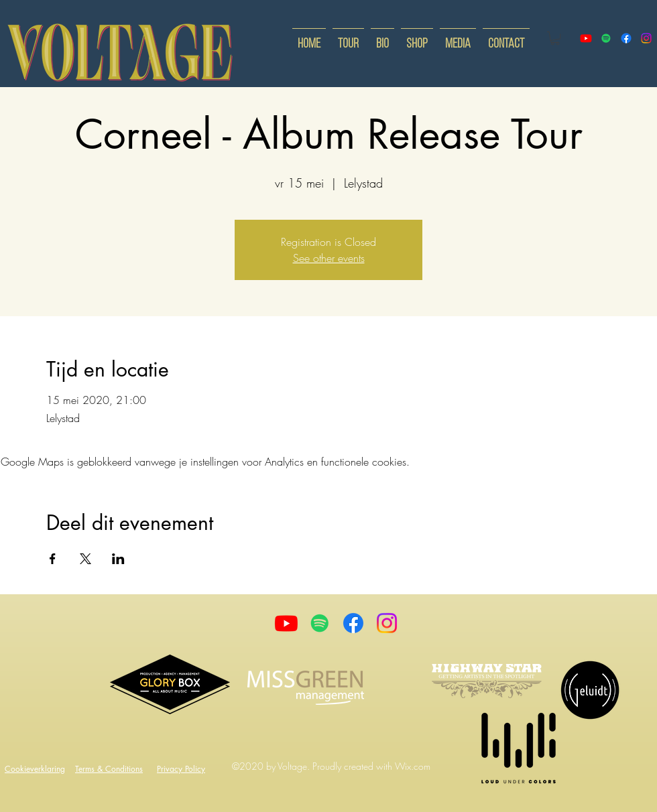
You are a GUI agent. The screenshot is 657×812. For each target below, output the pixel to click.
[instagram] (646, 38)
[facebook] (626, 38)
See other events (329, 258)
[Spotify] (606, 38)
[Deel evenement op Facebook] (53, 559)
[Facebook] (353, 623)
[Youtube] (286, 623)
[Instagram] (387, 623)
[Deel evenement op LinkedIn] (118, 559)
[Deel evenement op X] (85, 559)
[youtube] (586, 38)
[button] (555, 38)
